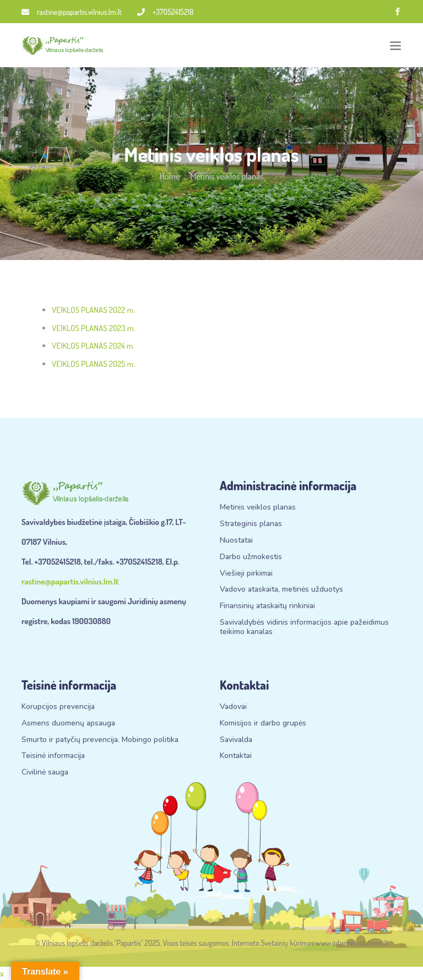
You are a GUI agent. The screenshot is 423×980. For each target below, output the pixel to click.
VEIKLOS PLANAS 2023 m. (93, 328)
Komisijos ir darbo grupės (263, 724)
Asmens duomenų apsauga (68, 724)
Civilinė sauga (45, 773)
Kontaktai (236, 756)
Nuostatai (236, 541)
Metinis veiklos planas (258, 508)
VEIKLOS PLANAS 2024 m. (93, 346)
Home (169, 176)
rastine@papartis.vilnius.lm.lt (72, 12)
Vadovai (233, 707)
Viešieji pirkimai (246, 574)
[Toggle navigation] (395, 45)
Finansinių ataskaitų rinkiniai (267, 606)
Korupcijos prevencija (58, 707)
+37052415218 (165, 12)
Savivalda (236, 740)
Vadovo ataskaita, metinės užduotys (281, 590)
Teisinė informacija (53, 756)
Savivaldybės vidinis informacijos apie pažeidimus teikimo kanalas (304, 627)
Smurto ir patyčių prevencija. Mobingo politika (100, 740)
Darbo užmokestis (251, 557)
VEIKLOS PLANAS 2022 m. (93, 310)
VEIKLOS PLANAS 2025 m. (93, 364)
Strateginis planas (251, 524)
